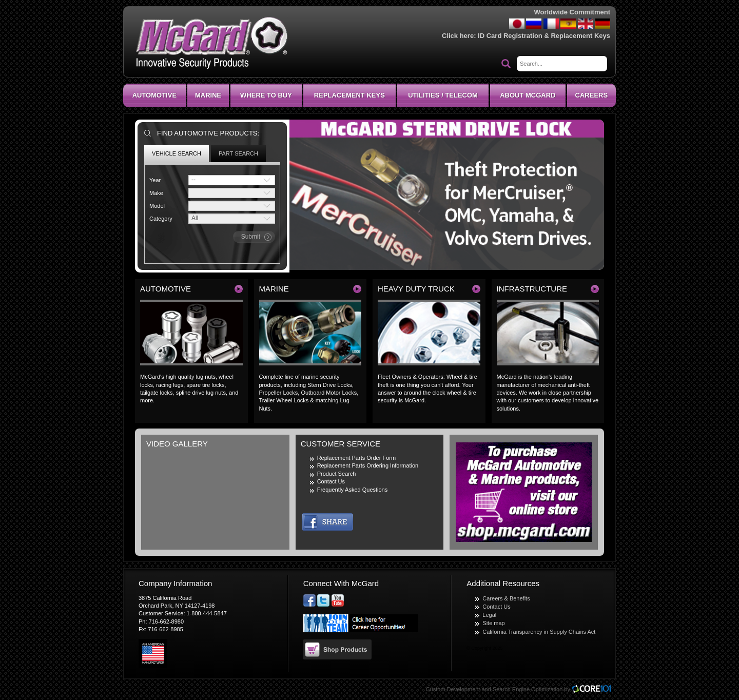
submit (251, 237)
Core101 (594, 689)
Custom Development (453, 689)
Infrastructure (532, 289)
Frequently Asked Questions (353, 490)
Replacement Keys (349, 95)
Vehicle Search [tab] (177, 153)
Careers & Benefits (506, 598)
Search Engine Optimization (528, 689)
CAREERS (592, 95)
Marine (208, 95)
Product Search (337, 474)
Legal (489, 615)
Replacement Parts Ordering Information (368, 465)
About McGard (528, 95)
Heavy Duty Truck (416, 289)
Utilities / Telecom (443, 95)
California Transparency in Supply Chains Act (539, 632)
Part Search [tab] (238, 153)
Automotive (154, 95)
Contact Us (331, 481)
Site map (493, 623)
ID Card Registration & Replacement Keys (544, 36)
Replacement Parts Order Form (356, 458)
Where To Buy (266, 95)
